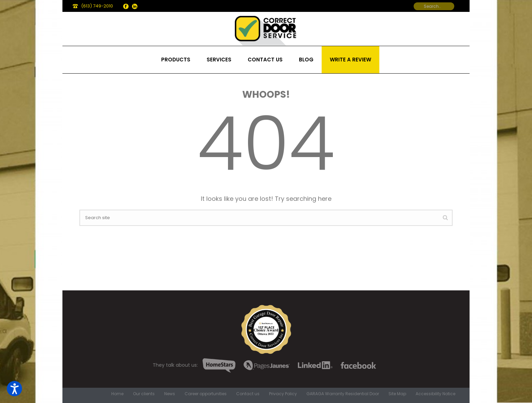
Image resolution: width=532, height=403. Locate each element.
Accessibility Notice (435, 394)
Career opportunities (206, 394)
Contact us (265, 60)
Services (219, 60)
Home (117, 394)
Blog (306, 60)
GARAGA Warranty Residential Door (343, 394)
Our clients (144, 394)
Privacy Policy (283, 394)
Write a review (350, 60)
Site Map (397, 394)
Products (176, 60)
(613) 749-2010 (97, 6)
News (170, 394)
